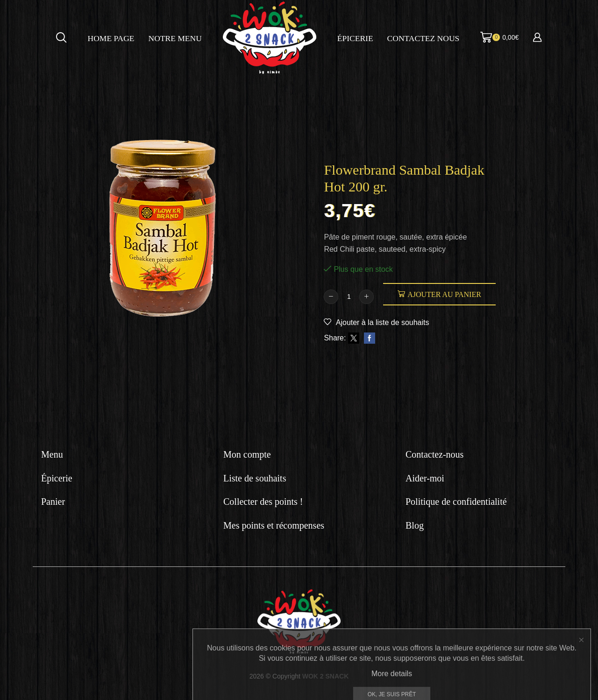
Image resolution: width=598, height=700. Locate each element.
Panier (53, 502)
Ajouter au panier (444, 294)
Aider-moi (425, 478)
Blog (415, 525)
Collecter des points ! (263, 502)
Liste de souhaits (255, 478)
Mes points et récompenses (274, 525)
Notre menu (175, 38)
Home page (111, 38)
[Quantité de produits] (349, 297)
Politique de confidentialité (456, 502)
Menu (52, 454)
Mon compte (247, 454)
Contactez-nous (434, 454)
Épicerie (355, 38)
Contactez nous (424, 38)
